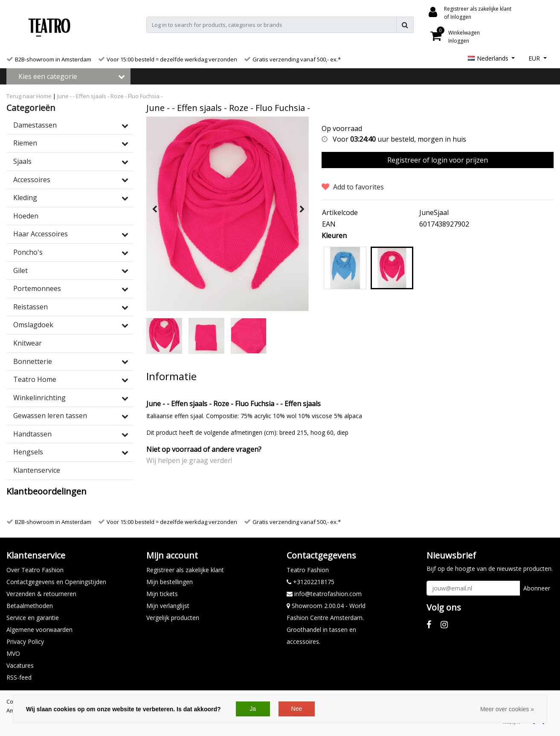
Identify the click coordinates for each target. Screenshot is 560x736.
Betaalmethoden (30, 606)
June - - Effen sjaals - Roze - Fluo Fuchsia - (110, 96)
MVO (13, 653)
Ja (253, 709)
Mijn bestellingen (170, 582)
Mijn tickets (162, 594)
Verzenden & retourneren (41, 594)
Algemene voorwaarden (39, 630)
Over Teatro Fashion (35, 570)
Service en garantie (33, 618)
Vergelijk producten (173, 618)
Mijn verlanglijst (168, 606)
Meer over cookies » (507, 709)
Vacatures (20, 665)
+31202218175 (310, 582)
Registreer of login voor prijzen (438, 160)
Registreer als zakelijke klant (185, 570)
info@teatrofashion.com (324, 594)
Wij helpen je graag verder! (189, 460)
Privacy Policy (25, 641)
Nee (297, 709)
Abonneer (537, 588)
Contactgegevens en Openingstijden (56, 582)
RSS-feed (19, 677)
